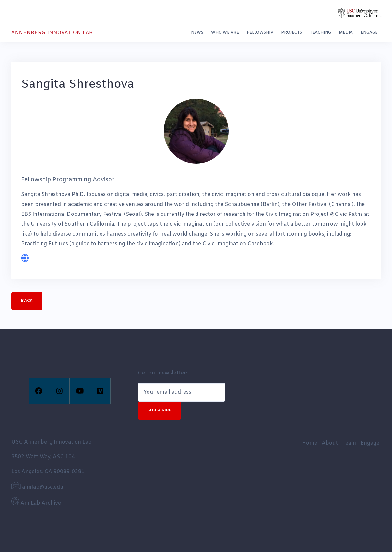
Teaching (320, 33)
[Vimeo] (100, 391)
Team (349, 443)
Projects (291, 33)
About (330, 443)
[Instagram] (59, 391)
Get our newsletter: (163, 373)
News (197, 33)
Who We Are (225, 33)
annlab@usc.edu (37, 487)
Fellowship (260, 33)
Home (309, 443)
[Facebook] (39, 391)
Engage (369, 33)
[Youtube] (80, 391)
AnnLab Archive (36, 503)
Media (346, 33)
